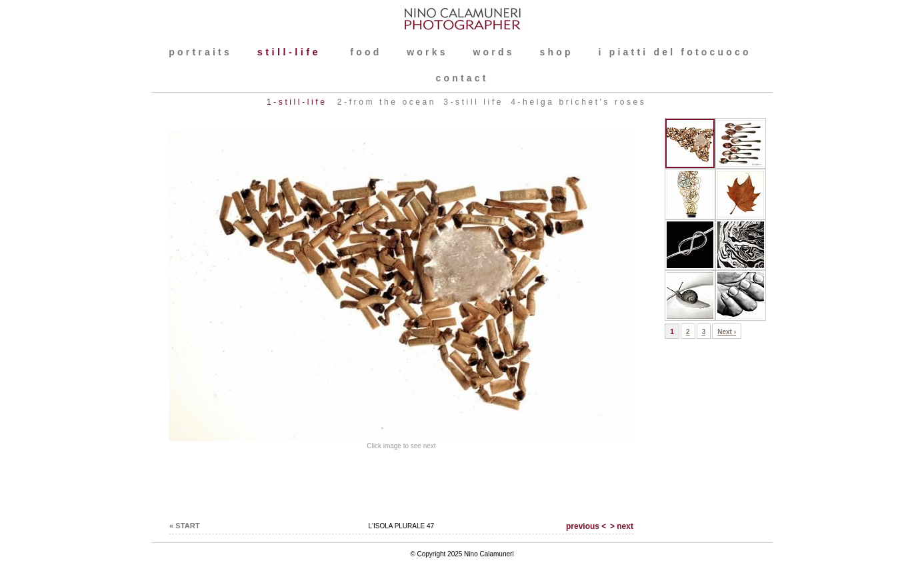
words (493, 52)
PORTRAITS (200, 52)
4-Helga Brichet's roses (578, 102)
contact (462, 78)
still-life (292, 52)
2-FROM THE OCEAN (387, 102)
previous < (586, 526)
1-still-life (299, 102)
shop (557, 52)
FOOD (366, 52)
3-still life (473, 102)
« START (185, 526)
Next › (727, 332)
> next (622, 526)
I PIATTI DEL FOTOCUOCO (675, 52)
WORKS (427, 52)
